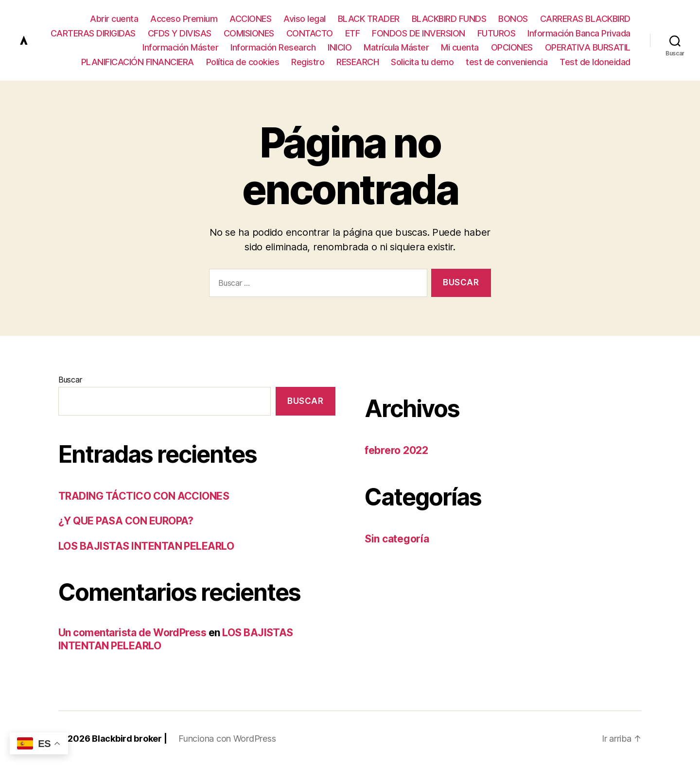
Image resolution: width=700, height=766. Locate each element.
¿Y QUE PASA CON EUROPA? (126, 521)
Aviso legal (305, 19)
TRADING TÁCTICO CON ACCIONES (144, 496)
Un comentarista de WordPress (132, 633)
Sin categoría (397, 539)
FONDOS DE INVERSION (419, 33)
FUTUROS (497, 33)
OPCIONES (512, 47)
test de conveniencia (507, 62)
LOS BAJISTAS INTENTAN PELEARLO (146, 546)
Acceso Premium (184, 19)
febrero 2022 (396, 450)
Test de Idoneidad (595, 62)
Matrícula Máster (396, 47)
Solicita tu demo (422, 62)
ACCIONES (250, 19)
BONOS (513, 19)
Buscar (70, 380)
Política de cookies (243, 62)
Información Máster (180, 47)
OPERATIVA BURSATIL (588, 47)
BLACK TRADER (369, 19)
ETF (353, 33)
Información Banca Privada (579, 33)
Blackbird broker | (129, 739)
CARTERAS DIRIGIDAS (93, 33)
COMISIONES (249, 33)
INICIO (340, 47)
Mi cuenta (460, 47)
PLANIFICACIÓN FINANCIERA (138, 62)
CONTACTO (310, 33)
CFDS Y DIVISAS (180, 33)
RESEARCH (358, 62)
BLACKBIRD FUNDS (449, 19)
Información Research (273, 47)
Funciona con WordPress (227, 739)
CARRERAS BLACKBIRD (585, 19)
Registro (308, 62)
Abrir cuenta (114, 19)
